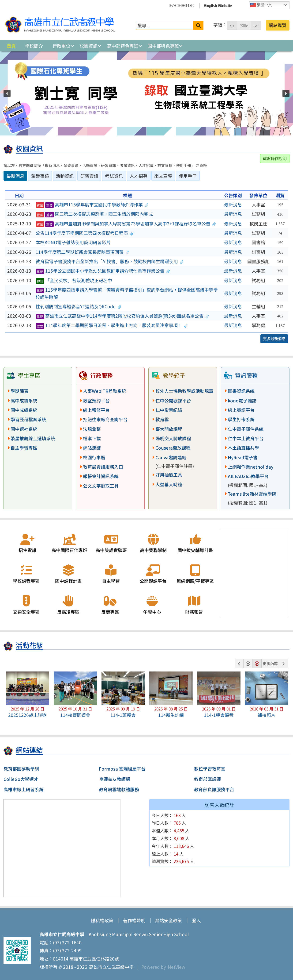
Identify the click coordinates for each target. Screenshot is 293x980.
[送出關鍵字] (198, 25)
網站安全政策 (169, 920)
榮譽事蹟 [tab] (40, 176)
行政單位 (61, 46)
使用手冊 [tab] (188, 176)
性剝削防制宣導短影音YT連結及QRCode (78, 306)
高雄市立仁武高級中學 (110, 967)
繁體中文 (261, 5)
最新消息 (233, 204)
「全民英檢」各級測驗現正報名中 (74, 280)
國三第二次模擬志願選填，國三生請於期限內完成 (94, 214)
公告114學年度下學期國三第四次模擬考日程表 (85, 233)
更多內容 (270, 664)
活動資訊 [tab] (65, 176)
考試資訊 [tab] (114, 176)
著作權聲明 (134, 920)
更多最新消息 (274, 339)
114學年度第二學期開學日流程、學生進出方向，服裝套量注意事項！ (112, 325)
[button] (7, 93)
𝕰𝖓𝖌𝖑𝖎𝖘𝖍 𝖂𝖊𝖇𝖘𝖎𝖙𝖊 (218, 5)
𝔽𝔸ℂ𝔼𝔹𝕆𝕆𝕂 (182, 5)
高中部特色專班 (123, 46)
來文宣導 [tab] (163, 176)
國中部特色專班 (163, 46)
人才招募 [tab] (139, 176)
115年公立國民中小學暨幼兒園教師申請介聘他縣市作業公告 (103, 271)
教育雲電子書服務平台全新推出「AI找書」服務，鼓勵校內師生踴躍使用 (110, 261)
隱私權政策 (102, 920)
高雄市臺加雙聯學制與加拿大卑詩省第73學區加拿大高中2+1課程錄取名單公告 (126, 224)
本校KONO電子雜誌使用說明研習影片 (73, 242)
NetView (177, 967)
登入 (196, 920)
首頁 (11, 46)
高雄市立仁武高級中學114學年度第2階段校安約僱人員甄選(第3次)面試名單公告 (122, 316)
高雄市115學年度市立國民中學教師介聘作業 (92, 204)
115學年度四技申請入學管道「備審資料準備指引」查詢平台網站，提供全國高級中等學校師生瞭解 (127, 293)
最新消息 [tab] (15, 176)
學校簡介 (34, 46)
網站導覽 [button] (278, 25)
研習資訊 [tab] (89, 176)
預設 (244, 25)
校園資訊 (89, 46)
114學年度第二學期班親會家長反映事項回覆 (82, 252)
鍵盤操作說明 (275, 158)
